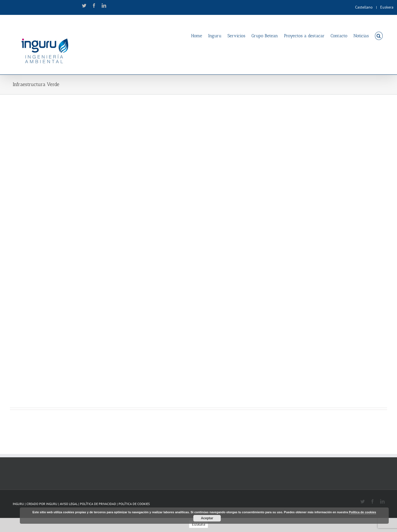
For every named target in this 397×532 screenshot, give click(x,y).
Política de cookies (362, 512)
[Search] (379, 36)
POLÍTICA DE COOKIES (134, 504)
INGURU (52, 504)
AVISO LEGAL (69, 504)
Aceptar (207, 518)
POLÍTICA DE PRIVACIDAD (98, 504)
